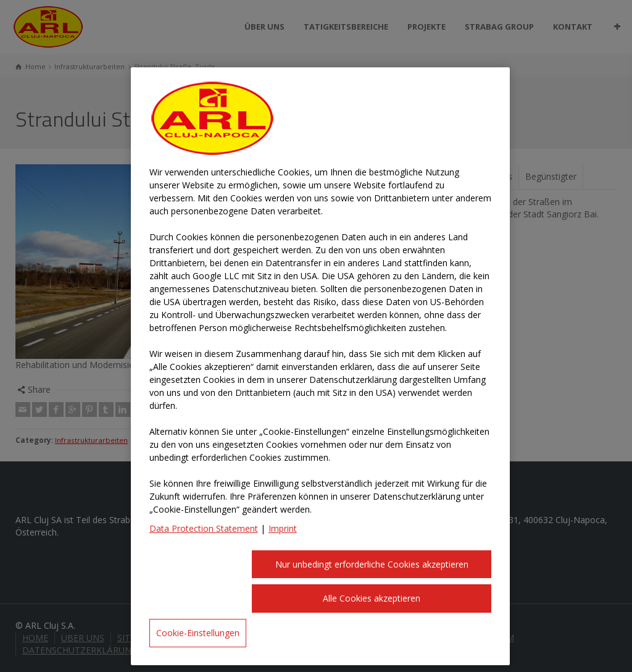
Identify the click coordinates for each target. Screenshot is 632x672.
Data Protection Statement (204, 528)
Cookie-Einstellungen (198, 633)
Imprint (283, 528)
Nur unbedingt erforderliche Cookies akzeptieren (372, 564)
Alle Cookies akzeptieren (372, 598)
